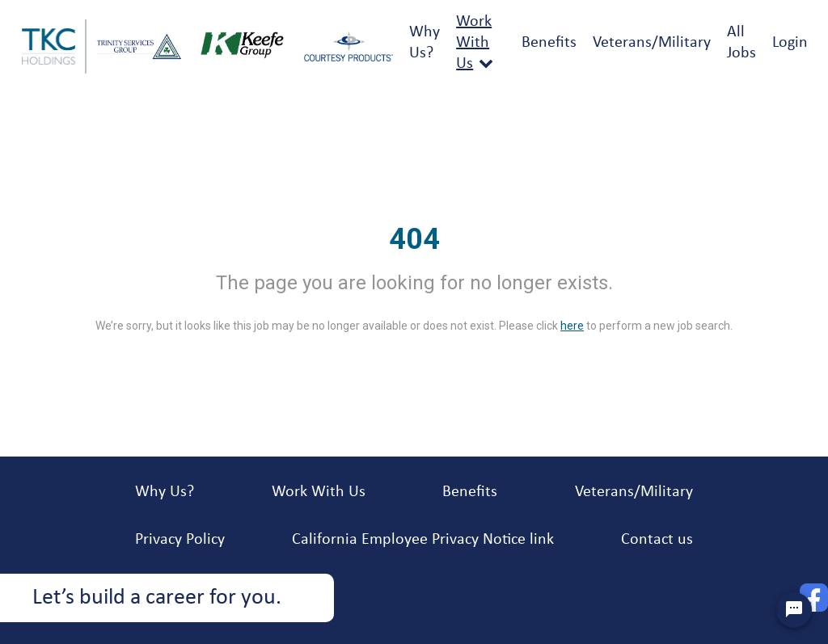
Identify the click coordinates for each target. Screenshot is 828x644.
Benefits (549, 43)
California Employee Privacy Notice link (423, 540)
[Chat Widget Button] (794, 610)
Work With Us (474, 43)
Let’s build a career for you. (157, 598)
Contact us (657, 540)
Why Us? (165, 492)
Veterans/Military (652, 43)
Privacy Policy (180, 540)
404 (414, 239)
